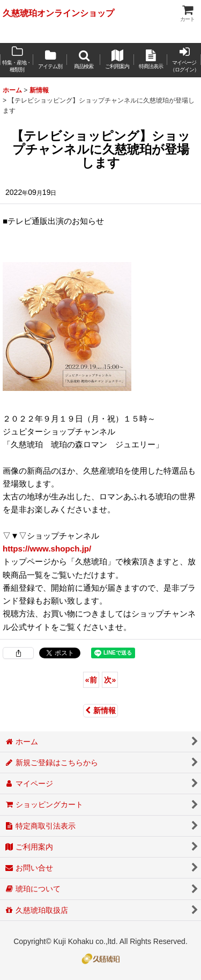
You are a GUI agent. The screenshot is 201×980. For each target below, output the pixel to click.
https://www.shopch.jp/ (47, 549)
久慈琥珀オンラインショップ (58, 13)
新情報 (100, 710)
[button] (84, 60)
